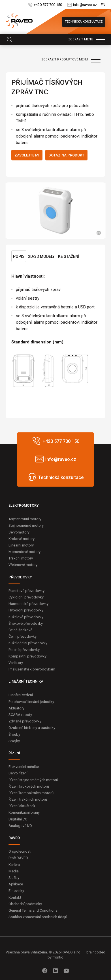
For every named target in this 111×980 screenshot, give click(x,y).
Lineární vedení (21, 695)
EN (103, 5)
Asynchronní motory (25, 519)
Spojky (14, 741)
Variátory (16, 663)
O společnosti (20, 851)
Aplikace (16, 884)
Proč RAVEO (18, 858)
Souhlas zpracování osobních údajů (38, 917)
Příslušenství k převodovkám (32, 669)
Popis (19, 256)
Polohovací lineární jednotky (31, 702)
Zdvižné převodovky (25, 721)
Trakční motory (21, 558)
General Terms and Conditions (33, 910)
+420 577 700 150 (48, 5)
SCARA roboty (20, 715)
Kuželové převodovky (26, 617)
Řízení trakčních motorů (28, 799)
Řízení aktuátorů (22, 806)
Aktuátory (16, 708)
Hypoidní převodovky (26, 610)
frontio (58, 957)
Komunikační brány (24, 812)
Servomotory (19, 532)
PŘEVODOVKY (20, 577)
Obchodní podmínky (25, 904)
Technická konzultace (84, 22)
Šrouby (14, 734)
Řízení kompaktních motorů (31, 793)
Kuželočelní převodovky (28, 643)
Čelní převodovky (23, 636)
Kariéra (14, 865)
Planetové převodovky (26, 591)
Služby (14, 878)
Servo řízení (18, 773)
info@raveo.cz (85, 5)
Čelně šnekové (20, 630)
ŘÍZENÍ (14, 753)
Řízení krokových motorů (29, 786)
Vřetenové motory (23, 565)
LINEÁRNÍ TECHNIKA (26, 681)
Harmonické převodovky (28, 604)
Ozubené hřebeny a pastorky (32, 728)
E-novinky (16, 891)
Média (14, 871)
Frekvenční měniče (24, 767)
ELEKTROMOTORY (24, 505)
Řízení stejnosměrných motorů (33, 780)
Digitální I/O (18, 819)
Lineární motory (21, 545)
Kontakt (15, 897)
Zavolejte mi (27, 155)
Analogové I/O (20, 826)
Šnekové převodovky (26, 623)
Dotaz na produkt (66, 155)
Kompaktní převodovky (27, 656)
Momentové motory (24, 552)
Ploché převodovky (24, 650)
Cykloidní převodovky (26, 597)
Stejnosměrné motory (26, 525)
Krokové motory (22, 539)
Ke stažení (69, 256)
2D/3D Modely (41, 256)
